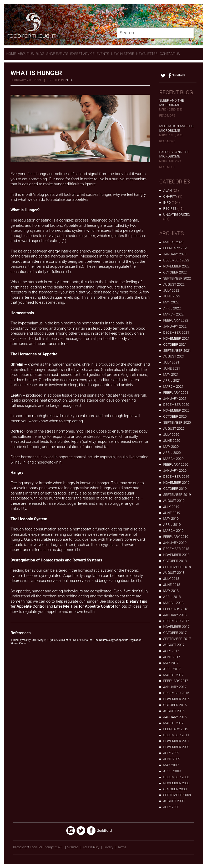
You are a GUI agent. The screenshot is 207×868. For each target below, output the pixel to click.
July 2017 (171, 651)
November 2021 (176, 338)
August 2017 (174, 645)
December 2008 (176, 777)
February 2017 (176, 681)
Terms (122, 847)
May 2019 (171, 519)
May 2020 (171, 447)
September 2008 (177, 795)
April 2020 (172, 453)
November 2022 (176, 266)
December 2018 (176, 549)
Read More (167, 116)
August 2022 (174, 284)
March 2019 (173, 531)
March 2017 (173, 675)
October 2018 (175, 561)
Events (103, 54)
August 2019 (174, 501)
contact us (170, 54)
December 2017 (176, 621)
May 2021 (171, 374)
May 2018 (171, 591)
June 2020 (172, 441)
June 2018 (172, 585)
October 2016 (175, 705)
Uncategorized (177, 215)
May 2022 (171, 302)
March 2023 (173, 242)
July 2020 (171, 435)
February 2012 (176, 729)
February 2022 (176, 320)
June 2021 (172, 368)
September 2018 (177, 567)
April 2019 (172, 525)
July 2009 (171, 753)
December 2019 (176, 477)
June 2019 (172, 513)
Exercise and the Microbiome (174, 154)
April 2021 (172, 380)
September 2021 (177, 351)
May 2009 (171, 765)
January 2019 (175, 543)
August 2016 (174, 711)
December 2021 (176, 332)
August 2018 (174, 573)
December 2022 (176, 260)
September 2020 (177, 422)
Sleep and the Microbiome (172, 103)
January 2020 (175, 470)
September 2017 (177, 639)
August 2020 (174, 428)
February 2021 (176, 393)
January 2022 (175, 326)
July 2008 (171, 807)
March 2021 (173, 386)
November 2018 (176, 555)
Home (11, 54)
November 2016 (176, 699)
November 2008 (176, 783)
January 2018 (175, 615)
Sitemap (73, 847)
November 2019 (176, 483)
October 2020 (175, 416)
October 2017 (175, 633)
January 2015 (175, 717)
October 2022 (175, 272)
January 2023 (175, 254)
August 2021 (174, 356)
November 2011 (176, 741)
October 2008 (175, 789)
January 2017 (175, 687)
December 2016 (176, 693)
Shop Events (57, 54)
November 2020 (176, 410)
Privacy (108, 847)
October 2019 (175, 489)
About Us (26, 54)
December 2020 (176, 405)
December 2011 (176, 735)
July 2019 (171, 507)
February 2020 (176, 464)
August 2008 (174, 801)
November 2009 (176, 747)
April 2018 (172, 597)
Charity (170, 196)
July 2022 (171, 290)
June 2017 (172, 657)
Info (68, 80)
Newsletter (147, 54)
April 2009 (172, 771)
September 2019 (177, 495)
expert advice (82, 54)
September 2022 (177, 278)
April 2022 (172, 308)
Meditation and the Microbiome (177, 128)
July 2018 (171, 579)
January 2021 (175, 399)
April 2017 (172, 669)
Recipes (170, 209)
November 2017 (176, 627)
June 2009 (172, 759)
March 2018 (173, 603)
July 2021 (171, 362)
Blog (40, 54)
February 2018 (176, 609)
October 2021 (175, 344)
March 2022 (173, 314)
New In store (122, 54)
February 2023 (176, 248)
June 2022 (172, 296)
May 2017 (171, 663)
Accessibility (91, 847)
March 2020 (173, 459)
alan (168, 190)
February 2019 (176, 537)
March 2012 (173, 723)
